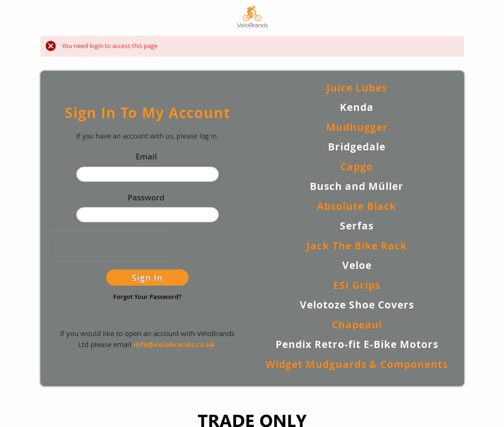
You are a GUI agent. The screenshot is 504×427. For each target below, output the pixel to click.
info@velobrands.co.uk (174, 344)
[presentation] (111, 246)
